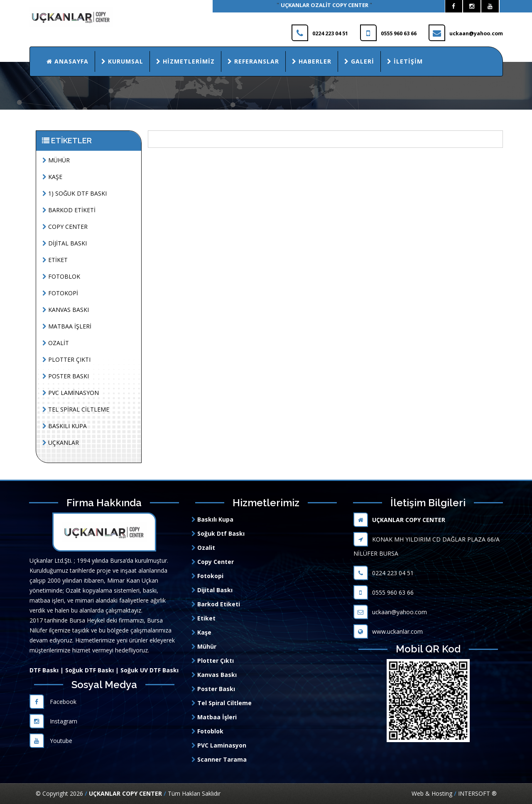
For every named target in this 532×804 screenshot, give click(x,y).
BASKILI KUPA (65, 426)
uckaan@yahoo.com (390, 612)
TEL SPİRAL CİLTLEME (76, 409)
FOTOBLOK (61, 276)
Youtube (51, 741)
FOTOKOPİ (60, 293)
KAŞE (52, 177)
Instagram (53, 721)
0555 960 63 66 (384, 592)
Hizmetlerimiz (185, 61)
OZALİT (56, 343)
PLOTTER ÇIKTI (66, 359)
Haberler (312, 61)
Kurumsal (122, 61)
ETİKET (55, 260)
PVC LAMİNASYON (71, 393)
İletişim (405, 61)
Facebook (53, 702)
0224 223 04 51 (384, 573)
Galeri (359, 61)
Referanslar (253, 61)
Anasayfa (67, 61)
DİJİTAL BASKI (65, 243)
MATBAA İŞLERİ (67, 326)
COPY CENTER (65, 227)
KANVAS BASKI (66, 310)
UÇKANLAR (61, 442)
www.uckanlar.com (388, 631)
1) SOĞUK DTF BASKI (75, 193)
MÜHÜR (56, 160)
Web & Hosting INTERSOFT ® (454, 793)
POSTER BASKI (66, 376)
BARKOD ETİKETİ (69, 210)
